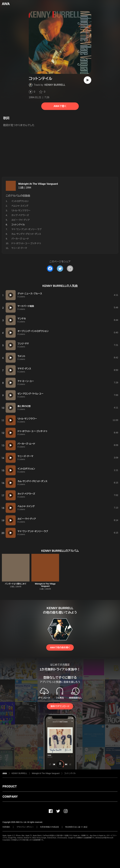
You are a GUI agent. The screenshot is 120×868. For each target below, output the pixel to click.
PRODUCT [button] (10, 786)
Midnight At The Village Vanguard (38, 184)
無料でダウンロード (60, 706)
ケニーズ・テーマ (19, 248)
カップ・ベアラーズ (20, 215)
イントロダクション (20, 201)
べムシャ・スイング (20, 206)
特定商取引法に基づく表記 (76, 827)
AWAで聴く (60, 106)
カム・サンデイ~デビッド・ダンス (26, 234)
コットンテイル (70, 773)
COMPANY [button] (10, 797)
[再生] (87, 80)
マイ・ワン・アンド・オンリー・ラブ (26, 229)
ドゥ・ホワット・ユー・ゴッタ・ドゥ (26, 243)
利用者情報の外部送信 (50, 827)
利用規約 (6, 827)
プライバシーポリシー (25, 827)
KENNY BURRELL (55, 85)
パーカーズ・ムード (20, 239)
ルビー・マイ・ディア (21, 220)
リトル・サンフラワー (21, 211)
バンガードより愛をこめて (16, 584)
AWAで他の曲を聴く (60, 647)
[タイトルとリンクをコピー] (70, 269)
